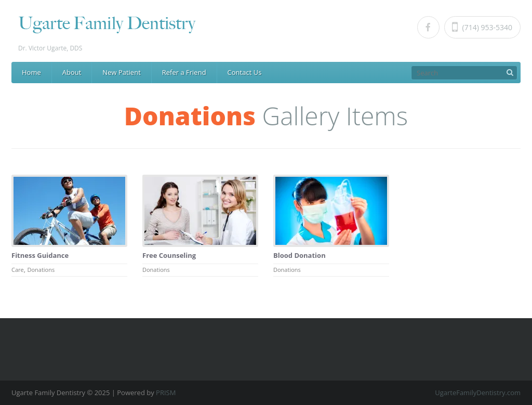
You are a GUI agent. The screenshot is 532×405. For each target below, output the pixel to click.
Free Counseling (169, 255)
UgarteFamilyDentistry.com (478, 393)
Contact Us (245, 72)
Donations (41, 270)
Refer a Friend (184, 72)
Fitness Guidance (40, 255)
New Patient (121, 72)
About (72, 72)
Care (18, 270)
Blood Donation (300, 255)
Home (31, 72)
